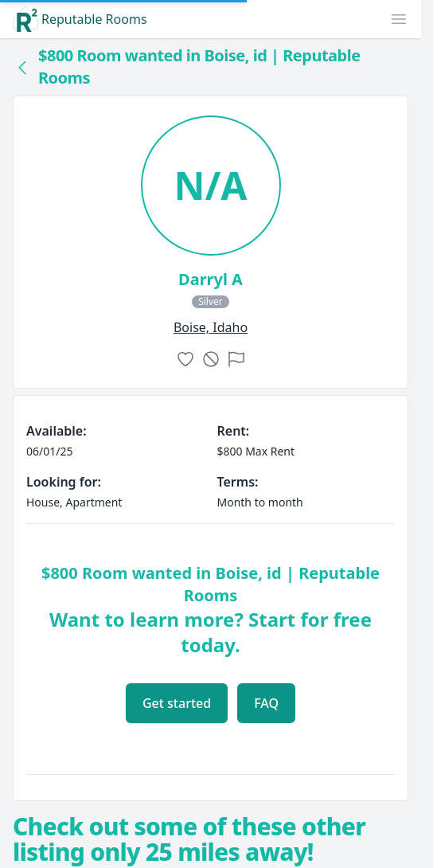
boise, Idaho (211, 327)
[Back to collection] (22, 67)
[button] (399, 19)
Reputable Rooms (80, 19)
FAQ (266, 703)
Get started (177, 703)
